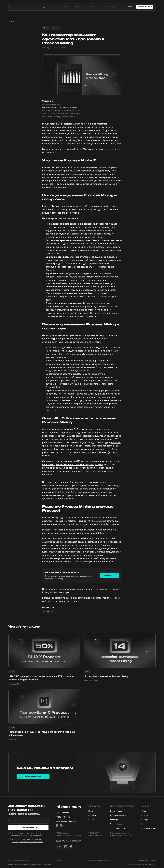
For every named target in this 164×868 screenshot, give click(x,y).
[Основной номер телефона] (68, 814)
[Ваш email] (28, 822)
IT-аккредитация (148, 829)
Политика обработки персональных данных (100, 861)
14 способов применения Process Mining (106, 677)
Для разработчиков (118, 816)
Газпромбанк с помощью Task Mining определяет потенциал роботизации (42, 734)
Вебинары (114, 821)
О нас (144, 812)
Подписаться (33, 777)
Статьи (55, 29)
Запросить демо (145, 7)
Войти (130, 7)
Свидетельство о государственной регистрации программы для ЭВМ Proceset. (30, 865)
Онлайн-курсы (116, 825)
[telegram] (57, 826)
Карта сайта (59, 861)
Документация (116, 812)
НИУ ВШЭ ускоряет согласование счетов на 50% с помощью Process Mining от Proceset (42, 679)
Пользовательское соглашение (147, 861)
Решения (92, 816)
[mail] (68, 822)
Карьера (145, 821)
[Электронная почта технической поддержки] (122, 829)
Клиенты (145, 816)
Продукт (92, 812)
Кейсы (46, 29)
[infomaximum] (21, 7)
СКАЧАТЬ (109, 576)
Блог (143, 825)
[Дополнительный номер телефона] (68, 818)
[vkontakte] (61, 826)
